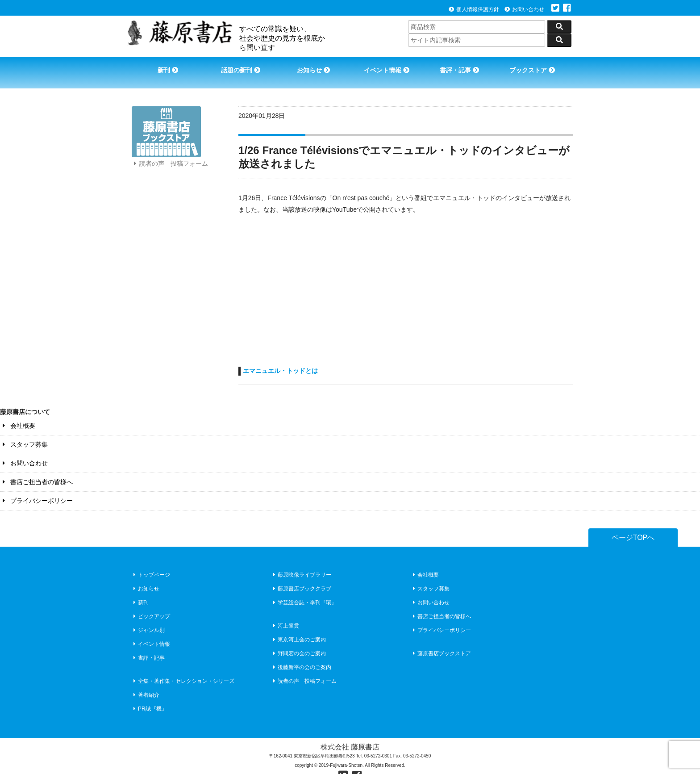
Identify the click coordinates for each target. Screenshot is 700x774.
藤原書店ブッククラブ (301, 576)
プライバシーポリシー (36, 488)
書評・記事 (462, 66)
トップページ (151, 562)
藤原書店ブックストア (441, 640)
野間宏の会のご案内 (298, 640)
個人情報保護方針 (474, 9)
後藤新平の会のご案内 (301, 654)
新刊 (164, 66)
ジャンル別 (148, 617)
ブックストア (536, 66)
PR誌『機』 (149, 696)
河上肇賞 (285, 613)
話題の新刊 (238, 66)
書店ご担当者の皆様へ (36, 469)
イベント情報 (387, 66)
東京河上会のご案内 (298, 627)
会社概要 (18, 413)
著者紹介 (145, 682)
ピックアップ (151, 603)
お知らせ (312, 66)
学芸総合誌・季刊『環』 (304, 590)
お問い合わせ (524, 9)
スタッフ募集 (24, 431)
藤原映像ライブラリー (301, 562)
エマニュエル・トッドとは (280, 358)
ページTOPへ (633, 525)
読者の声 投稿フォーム (170, 160)
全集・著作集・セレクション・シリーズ (183, 668)
